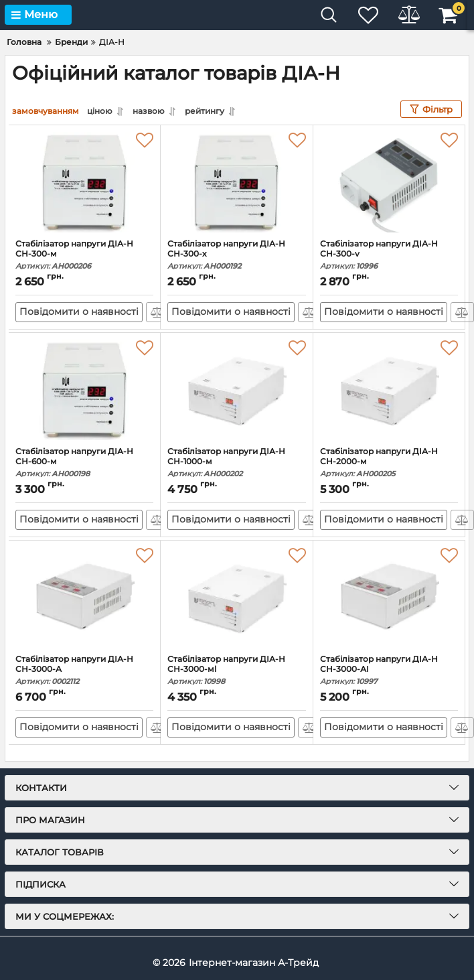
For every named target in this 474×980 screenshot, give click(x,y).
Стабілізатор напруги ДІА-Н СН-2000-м (389, 463)
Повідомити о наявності (79, 312)
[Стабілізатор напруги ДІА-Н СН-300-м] (84, 182)
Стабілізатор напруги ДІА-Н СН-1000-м (236, 463)
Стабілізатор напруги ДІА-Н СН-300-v (389, 255)
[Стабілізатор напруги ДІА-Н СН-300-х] (236, 182)
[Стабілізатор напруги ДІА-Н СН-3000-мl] (236, 598)
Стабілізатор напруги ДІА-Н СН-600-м (84, 463)
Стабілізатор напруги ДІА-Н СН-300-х (236, 255)
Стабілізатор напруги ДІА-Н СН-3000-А (84, 670)
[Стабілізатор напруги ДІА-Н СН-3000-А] (84, 598)
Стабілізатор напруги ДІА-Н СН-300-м (84, 255)
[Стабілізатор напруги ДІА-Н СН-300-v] (389, 182)
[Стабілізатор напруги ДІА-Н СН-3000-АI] (389, 598)
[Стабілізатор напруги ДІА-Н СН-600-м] (84, 390)
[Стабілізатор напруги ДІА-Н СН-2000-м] (389, 390)
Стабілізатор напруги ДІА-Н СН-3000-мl (236, 670)
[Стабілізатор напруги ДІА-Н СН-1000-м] (236, 390)
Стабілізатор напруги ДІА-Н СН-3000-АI (389, 670)
